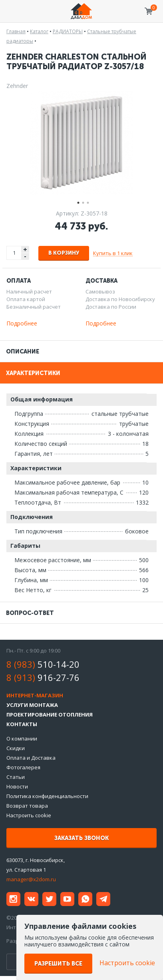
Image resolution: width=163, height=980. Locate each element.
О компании (22, 738)
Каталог (39, 31)
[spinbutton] (14, 253)
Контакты (22, 724)
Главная (16, 31)
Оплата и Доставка (31, 758)
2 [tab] (81, 202)
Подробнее (22, 323)
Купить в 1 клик (113, 253)
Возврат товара (27, 806)
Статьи (16, 777)
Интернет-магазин (35, 695)
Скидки (16, 748)
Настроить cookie (29, 815)
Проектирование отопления (50, 715)
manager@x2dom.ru (31, 879)
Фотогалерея (23, 767)
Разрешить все (58, 964)
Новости (17, 786)
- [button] (25, 256)
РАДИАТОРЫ (68, 31)
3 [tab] (86, 202)
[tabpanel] (81, 143)
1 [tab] (77, 202)
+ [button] (25, 249)
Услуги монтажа (32, 705)
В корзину (64, 253)
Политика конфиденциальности (47, 796)
